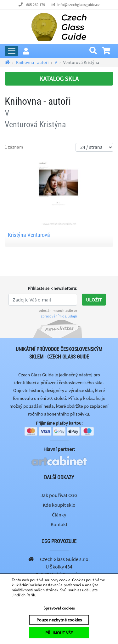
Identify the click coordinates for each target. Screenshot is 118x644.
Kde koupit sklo (59, 505)
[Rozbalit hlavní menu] (11, 51)
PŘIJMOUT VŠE (59, 633)
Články (59, 515)
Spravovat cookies (59, 608)
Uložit (94, 300)
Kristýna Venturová (29, 235)
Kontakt (59, 524)
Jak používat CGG (59, 495)
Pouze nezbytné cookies (59, 620)
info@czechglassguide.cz (79, 5)
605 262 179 (36, 5)
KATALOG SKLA (59, 79)
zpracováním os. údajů (59, 316)
